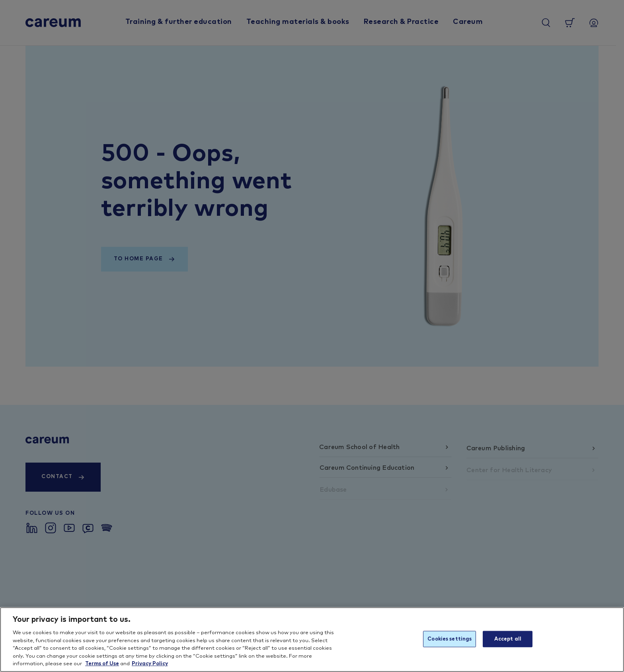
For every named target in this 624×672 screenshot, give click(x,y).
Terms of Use (102, 664)
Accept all (508, 639)
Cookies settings (449, 639)
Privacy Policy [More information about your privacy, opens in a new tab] (150, 664)
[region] (312, 640)
